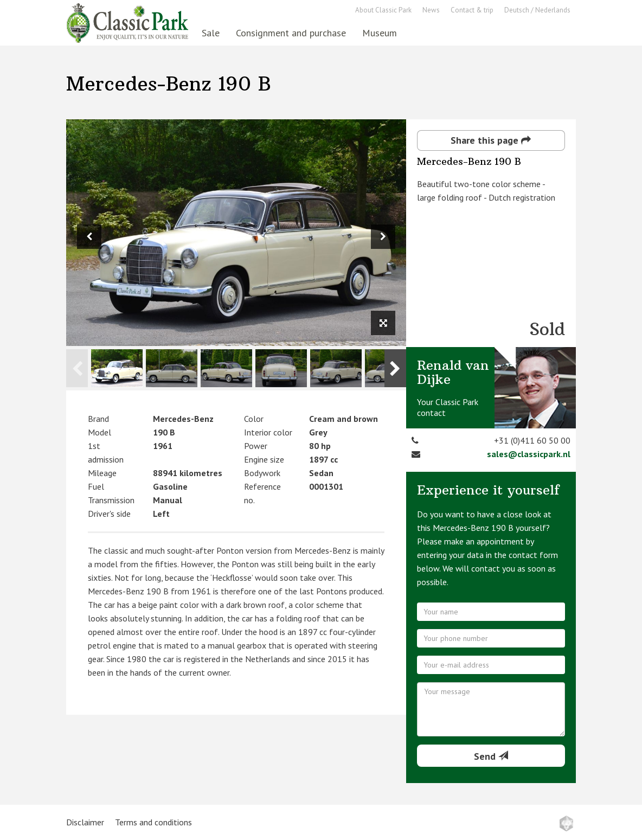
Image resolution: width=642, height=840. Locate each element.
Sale (211, 33)
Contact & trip (472, 10)
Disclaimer (85, 822)
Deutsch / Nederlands (537, 10)
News (431, 10)
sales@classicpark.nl (529, 454)
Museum (380, 33)
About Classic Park (383, 10)
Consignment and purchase (291, 33)
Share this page (491, 140)
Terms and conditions (153, 822)
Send (491, 756)
